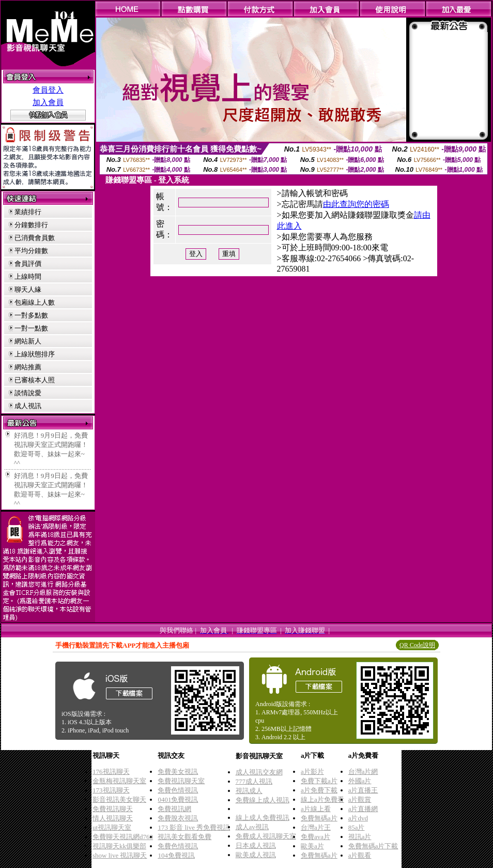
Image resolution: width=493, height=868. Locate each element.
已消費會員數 (35, 238)
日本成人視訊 (256, 845)
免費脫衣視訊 (178, 818)
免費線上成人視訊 (263, 800)
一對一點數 (31, 328)
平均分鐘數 (31, 251)
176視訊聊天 (111, 772)
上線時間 (28, 276)
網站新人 (28, 341)
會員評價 (28, 264)
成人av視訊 (252, 827)
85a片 (357, 827)
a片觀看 (360, 855)
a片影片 (312, 772)
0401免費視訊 (178, 799)
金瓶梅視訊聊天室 (119, 781)
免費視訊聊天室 (181, 781)
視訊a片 (360, 837)
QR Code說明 (417, 645)
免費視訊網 (174, 809)
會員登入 (48, 90)
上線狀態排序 (35, 354)
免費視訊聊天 (113, 809)
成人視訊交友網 (259, 772)
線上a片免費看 (322, 799)
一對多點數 (31, 315)
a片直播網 (363, 809)
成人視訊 (28, 406)
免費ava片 (315, 837)
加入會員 (48, 102)
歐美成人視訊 (256, 855)
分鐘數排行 (31, 225)
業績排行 (28, 212)
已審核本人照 (35, 380)
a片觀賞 (360, 799)
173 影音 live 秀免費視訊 (194, 827)
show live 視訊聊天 (120, 855)
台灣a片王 (316, 827)
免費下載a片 (319, 781)
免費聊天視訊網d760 (123, 837)
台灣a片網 (363, 772)
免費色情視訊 (178, 790)
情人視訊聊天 (113, 818)
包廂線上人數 (35, 302)
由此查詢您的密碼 (356, 204)
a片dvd (358, 818)
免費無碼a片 (319, 818)
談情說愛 (28, 393)
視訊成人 (249, 791)
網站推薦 (28, 367)
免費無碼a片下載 (373, 846)
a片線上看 (316, 809)
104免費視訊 (176, 855)
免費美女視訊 (178, 772)
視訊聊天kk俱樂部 (119, 846)
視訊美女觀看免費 (184, 837)
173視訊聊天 (111, 790)
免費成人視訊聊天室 (266, 836)
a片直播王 (363, 790)
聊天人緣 (28, 289)
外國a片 (360, 781)
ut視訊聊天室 (112, 827)
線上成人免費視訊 (263, 818)
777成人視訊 (254, 781)
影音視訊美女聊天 (119, 799)
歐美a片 (312, 846)
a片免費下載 (319, 790)
